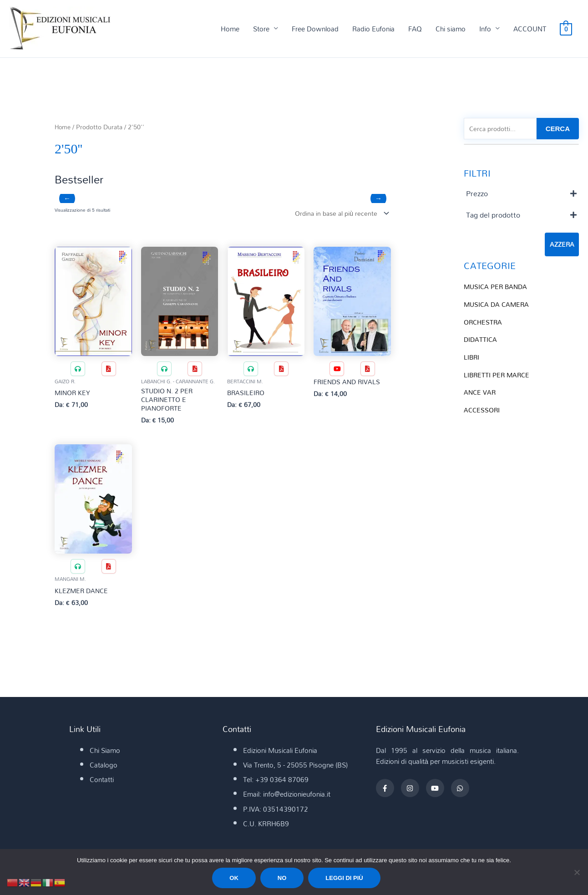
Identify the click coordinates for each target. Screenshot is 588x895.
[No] (577, 872)
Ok (234, 878)
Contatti (102, 782)
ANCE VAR (480, 391)
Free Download (315, 29)
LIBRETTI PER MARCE (498, 374)
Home (230, 29)
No (282, 878)
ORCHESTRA (484, 322)
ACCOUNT (530, 29)
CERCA (558, 130)
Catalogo (104, 768)
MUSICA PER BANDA (497, 288)
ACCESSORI (483, 408)
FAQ (415, 29)
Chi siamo (451, 29)
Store (261, 29)
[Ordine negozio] (338, 214)
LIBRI (472, 356)
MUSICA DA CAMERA (498, 305)
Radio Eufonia (373, 29)
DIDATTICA (481, 340)
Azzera (562, 246)
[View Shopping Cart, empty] (566, 29)
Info (485, 29)
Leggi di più (344, 878)
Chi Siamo (105, 753)
